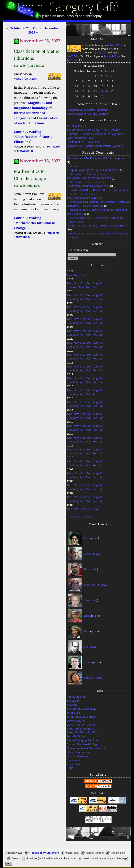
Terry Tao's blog (77, 736)
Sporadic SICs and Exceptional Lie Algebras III (96, 134)
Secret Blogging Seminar (82, 740)
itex (111, 49)
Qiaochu (89, 677)
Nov (76, 283)
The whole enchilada (80, 517)
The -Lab (73, 701)
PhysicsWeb (74, 764)
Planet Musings (76, 697)
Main (36, 28)
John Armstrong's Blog (81, 717)
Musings (72, 705)
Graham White (101, 218)
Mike (87, 631)
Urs (86, 646)
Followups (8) (24, 151)
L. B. (89, 218)
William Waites (77, 174)
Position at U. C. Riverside (83, 142)
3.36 (102, 821)
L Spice (74, 237)
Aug (95, 283)
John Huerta (91, 584)
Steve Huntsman (96, 182)
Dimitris (94, 202)
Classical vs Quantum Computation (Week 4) (95, 146)
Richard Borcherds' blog (82, 744)
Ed (113, 210)
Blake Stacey (90, 210)
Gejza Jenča (117, 218)
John (87, 538)
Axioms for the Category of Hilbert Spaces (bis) (96, 226)
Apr (75, 287)
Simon (87, 662)
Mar (70, 275)
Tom (86, 600)
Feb (76, 275)
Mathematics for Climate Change (87, 114)
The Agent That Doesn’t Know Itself (89, 178)
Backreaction (75, 760)
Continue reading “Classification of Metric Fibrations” (33, 137)
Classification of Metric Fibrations (87, 110)
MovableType (112, 56)
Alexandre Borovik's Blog (82, 732)
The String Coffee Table (81, 709)
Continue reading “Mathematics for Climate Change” (34, 223)
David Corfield (77, 190)
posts (95, 538)
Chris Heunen (105, 234)
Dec (70, 283)
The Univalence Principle (82, 198)
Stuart (103, 174)
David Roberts (77, 218)
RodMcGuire (123, 202)
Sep (89, 283)
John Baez (92, 174)
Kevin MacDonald (79, 202)
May (76, 299)
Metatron (74, 166)
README (73, 60)
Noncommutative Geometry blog (87, 748)
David (87, 553)
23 (102, 91)
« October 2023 (18, 28)
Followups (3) (23, 237)
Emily (87, 615)
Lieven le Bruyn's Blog (81, 725)
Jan (82, 275)
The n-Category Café (67, 8)
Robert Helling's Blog (80, 729)
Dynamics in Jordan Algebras (85, 206)
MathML (115, 45)
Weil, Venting (75, 214)
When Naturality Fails (80, 138)
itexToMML (73, 56)
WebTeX (102, 53)
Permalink (54, 147)
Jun (69, 287)
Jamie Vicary (121, 234)
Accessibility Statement (44, 853)
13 (83, 86)
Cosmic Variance (77, 756)
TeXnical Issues (77, 126)
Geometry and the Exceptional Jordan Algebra (96, 158)
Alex (86, 569)
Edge (70, 768)
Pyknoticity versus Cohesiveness (87, 186)
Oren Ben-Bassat (112, 190)
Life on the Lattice (78, 752)
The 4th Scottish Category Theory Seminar (94, 130)
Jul (101, 283)
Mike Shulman (107, 202)
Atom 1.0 (98, 781)
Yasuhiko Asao (25, 79)
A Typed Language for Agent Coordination (93, 170)
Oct (83, 283)
